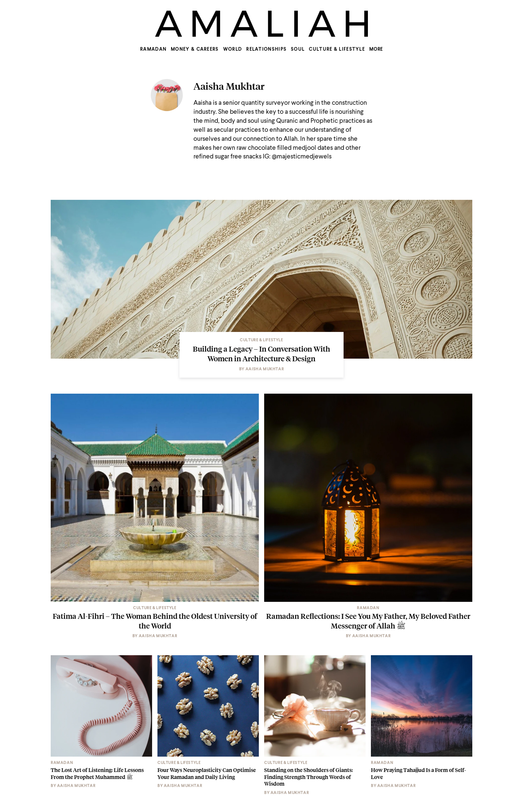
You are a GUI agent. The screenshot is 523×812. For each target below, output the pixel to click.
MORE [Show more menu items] (376, 49)
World (233, 49)
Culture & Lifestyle (337, 49)
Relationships (266, 49)
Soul (298, 49)
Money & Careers (195, 49)
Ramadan (153, 49)
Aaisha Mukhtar (229, 86)
